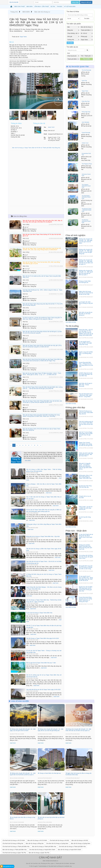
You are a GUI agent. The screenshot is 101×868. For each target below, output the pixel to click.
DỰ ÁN (53, 6)
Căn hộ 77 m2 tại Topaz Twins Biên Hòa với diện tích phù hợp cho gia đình (86, 434)
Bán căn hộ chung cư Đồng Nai (35, 843)
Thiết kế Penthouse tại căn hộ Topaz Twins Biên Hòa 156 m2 (86, 412)
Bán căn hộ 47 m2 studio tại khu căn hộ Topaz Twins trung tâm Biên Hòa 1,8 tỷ (42, 277)
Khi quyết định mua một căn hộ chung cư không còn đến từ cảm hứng (86, 567)
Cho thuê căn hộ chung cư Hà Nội (59, 840)
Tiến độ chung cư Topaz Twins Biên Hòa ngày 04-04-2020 (42, 638)
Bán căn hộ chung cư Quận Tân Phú (39, 853)
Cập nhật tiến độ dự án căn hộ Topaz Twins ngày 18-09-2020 (43, 690)
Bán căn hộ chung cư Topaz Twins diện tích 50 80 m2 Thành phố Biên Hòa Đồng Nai (36, 148)
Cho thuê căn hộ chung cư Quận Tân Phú (14, 853)
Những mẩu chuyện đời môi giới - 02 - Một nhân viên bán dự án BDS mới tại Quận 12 (86, 262)
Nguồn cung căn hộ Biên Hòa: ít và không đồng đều (86, 353)
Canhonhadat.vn (43, 866)
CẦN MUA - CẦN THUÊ (42, 6)
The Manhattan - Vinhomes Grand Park (86, 197)
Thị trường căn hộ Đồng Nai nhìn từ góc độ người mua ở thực (86, 557)
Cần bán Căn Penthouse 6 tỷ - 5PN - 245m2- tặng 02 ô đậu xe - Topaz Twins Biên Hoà (43, 291)
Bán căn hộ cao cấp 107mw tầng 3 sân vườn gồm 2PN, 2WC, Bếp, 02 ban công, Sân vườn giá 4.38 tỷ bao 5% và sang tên (43, 221)
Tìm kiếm (87, 19)
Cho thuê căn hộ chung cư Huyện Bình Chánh (42, 850)
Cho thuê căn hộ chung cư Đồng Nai (13, 843)
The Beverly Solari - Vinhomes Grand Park (86, 210)
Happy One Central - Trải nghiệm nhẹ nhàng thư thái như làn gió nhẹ (86, 444)
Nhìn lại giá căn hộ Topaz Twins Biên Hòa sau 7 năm (41, 663)
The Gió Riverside (86, 70)
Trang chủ (14, 12)
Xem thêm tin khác (71, 322)
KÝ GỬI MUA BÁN (70, 6)
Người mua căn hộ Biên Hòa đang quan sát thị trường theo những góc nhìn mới (86, 589)
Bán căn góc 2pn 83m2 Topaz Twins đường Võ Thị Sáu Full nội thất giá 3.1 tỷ (42, 235)
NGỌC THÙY (51, 127)
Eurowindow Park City (86, 154)
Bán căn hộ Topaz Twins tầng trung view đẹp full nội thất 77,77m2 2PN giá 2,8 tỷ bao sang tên (43, 305)
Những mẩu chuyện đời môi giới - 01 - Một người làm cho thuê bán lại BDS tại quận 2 (86, 273)
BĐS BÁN (30, 6)
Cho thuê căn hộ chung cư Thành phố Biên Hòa (16, 847)
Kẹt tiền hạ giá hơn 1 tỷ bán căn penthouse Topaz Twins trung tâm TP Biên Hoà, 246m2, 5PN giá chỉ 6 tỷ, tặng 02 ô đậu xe (42, 318)
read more (49, 493)
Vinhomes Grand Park (86, 175)
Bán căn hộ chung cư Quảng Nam (81, 843)
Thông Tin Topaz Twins (16, 460)
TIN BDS (59, 6)
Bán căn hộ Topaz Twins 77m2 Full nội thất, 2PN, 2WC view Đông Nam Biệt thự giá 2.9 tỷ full (41, 263)
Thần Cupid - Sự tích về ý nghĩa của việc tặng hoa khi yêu (86, 508)
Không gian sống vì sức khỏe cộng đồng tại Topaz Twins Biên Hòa (86, 477)
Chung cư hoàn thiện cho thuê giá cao (85, 282)
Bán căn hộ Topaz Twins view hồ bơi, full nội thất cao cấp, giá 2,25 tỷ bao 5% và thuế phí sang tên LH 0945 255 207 (42, 346)
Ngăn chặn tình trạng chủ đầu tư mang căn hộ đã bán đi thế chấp (86, 293)
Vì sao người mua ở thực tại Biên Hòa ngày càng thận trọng (85, 343)
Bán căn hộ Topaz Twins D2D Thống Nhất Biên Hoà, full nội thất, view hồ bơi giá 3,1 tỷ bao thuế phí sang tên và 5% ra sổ (42, 402)
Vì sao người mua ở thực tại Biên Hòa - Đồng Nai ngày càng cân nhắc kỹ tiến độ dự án (86, 578)
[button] (13, 91)
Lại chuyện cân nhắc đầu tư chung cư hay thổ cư (86, 303)
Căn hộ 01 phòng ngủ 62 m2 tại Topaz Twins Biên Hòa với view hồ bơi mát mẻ (86, 424)
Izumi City (84, 81)
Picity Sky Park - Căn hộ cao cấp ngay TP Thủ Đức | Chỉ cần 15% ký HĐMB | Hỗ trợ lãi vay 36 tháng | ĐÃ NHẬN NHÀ (86, 332)
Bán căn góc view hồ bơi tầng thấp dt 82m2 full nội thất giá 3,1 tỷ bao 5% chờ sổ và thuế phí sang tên (42, 332)
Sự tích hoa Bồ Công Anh (85, 518)
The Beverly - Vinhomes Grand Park (86, 221)
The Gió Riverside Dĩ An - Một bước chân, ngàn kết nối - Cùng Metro (86, 395)
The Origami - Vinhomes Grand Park (86, 186)
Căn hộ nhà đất (14, 2)
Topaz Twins (23, 37)
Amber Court (85, 143)
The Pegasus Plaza (87, 164)
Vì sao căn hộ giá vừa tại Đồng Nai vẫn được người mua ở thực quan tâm (86, 536)
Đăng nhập (75, 2)
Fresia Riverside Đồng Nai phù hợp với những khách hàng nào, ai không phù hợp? (85, 599)
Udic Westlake (85, 122)
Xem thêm (28, 461)
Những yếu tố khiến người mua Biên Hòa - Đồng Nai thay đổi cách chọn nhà (85, 547)
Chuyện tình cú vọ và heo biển (85, 497)
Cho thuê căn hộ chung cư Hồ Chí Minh (14, 840)
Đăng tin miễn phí (86, 2)
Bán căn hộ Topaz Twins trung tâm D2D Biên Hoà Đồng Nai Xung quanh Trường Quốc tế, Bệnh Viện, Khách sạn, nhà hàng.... (41, 416)
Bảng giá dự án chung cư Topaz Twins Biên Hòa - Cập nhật (43, 536)
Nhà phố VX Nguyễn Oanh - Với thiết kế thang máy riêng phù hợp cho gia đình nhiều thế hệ (85, 466)
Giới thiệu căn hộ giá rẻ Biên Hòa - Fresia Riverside (86, 385)
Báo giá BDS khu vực (8, 867)
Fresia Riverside (86, 133)
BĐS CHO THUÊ (20, 6)
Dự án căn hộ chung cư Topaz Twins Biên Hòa (39, 613)
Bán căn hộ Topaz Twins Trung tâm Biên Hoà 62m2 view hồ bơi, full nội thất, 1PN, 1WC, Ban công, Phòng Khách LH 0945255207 (42, 249)
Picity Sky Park (86, 101)
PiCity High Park (86, 112)
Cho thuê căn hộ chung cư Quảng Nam (57, 843)
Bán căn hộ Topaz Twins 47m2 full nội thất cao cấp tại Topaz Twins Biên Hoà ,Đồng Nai (42, 429)
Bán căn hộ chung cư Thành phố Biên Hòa (44, 847)
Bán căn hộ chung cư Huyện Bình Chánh (69, 850)
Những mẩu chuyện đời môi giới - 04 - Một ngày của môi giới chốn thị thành (86, 241)
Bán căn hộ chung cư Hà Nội (80, 840)
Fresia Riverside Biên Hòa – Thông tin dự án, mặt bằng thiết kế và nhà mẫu (86, 364)
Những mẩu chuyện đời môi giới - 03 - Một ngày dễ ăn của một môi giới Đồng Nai (86, 252)
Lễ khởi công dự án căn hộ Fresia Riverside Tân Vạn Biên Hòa (86, 374)
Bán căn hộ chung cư (42, 12)
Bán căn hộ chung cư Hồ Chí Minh (37, 840)
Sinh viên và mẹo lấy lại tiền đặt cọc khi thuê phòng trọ (86, 314)
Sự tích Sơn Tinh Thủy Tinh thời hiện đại (85, 486)
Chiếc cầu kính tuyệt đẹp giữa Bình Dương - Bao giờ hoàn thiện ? (86, 454)
